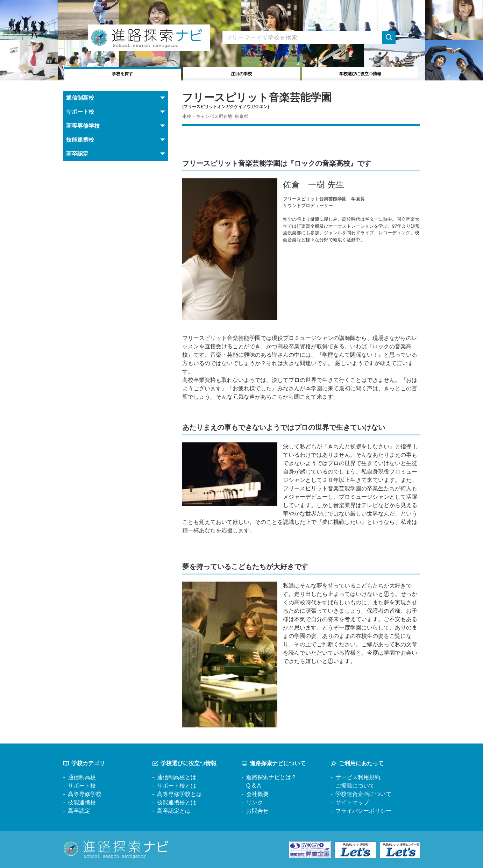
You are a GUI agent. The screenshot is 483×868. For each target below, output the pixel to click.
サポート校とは (177, 786)
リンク (255, 802)
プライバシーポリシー (363, 811)
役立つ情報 (360, 73)
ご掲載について (355, 786)
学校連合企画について (363, 794)
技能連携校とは (177, 802)
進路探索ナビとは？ (271, 777)
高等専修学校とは (179, 794)
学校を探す (123, 73)
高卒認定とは (174, 811)
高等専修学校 (85, 794)
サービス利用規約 (358, 777)
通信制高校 (82, 777)
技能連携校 (82, 802)
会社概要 (257, 794)
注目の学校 (241, 73)
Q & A (254, 786)
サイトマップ (352, 802)
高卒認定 (79, 811)
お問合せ (257, 811)
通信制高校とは (177, 777)
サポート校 (82, 786)
